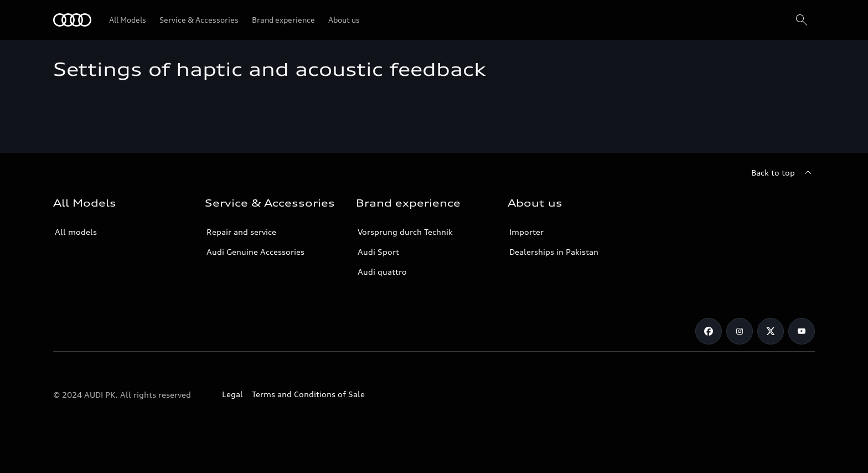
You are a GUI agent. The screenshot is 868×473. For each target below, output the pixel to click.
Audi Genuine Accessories (255, 252)
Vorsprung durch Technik (405, 232)
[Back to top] (783, 173)
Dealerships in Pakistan (554, 252)
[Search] (802, 20)
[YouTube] (802, 331)
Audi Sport (378, 252)
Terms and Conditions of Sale (308, 394)
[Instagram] (740, 331)
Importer (526, 232)
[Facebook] (709, 331)
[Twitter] (771, 331)
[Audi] (72, 20)
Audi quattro (382, 272)
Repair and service (241, 232)
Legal (232, 394)
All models (76, 232)
